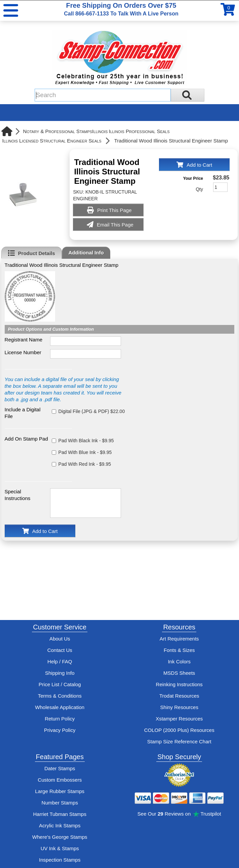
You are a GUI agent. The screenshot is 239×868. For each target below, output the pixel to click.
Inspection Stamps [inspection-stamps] (60, 860)
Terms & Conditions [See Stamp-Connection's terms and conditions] (60, 696)
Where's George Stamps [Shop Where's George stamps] (60, 837)
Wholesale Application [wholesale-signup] (60, 707)
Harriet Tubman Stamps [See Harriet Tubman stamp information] (60, 814)
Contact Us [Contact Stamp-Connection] (60, 650)
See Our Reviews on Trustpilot (179, 814)
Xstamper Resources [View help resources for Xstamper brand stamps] (179, 719)
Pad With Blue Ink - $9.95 (85, 452)
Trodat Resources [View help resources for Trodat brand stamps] (179, 696)
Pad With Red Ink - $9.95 (85, 464)
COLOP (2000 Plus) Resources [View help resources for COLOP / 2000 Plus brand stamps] (179, 730)
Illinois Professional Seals (139, 131)
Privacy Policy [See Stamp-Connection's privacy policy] (60, 730)
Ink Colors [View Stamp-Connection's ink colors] (179, 662)
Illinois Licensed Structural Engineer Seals (52, 141)
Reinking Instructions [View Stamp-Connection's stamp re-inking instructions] (179, 684)
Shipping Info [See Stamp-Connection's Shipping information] (60, 673)
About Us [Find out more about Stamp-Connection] (60, 639)
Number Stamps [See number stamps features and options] (60, 803)
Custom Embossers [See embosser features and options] (60, 780)
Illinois (100, 131)
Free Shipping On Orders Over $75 (121, 9)
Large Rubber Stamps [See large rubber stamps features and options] (60, 791)
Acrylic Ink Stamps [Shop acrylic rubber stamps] (60, 825)
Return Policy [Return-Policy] (60, 719)
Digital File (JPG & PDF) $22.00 (92, 411)
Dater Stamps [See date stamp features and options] (60, 768)
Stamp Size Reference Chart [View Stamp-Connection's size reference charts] (179, 741)
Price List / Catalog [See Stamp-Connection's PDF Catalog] (60, 684)
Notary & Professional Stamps (58, 131)
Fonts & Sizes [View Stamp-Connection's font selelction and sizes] (179, 650)
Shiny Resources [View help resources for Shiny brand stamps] (179, 707)
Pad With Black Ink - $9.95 (86, 441)
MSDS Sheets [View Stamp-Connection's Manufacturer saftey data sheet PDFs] (179, 673)
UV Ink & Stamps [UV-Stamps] (60, 848)
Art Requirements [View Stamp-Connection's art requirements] (179, 639)
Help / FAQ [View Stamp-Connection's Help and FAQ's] (60, 662)
